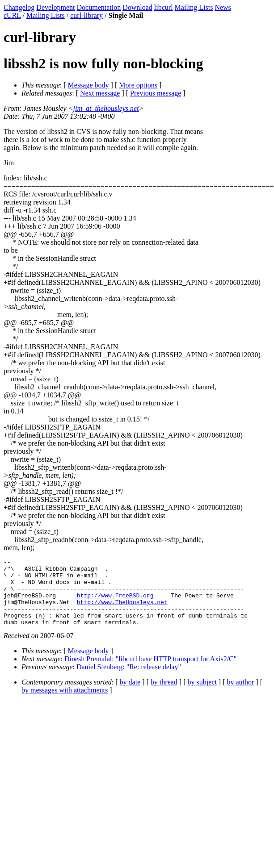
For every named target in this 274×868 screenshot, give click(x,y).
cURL (12, 15)
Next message (100, 93)
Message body (89, 85)
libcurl (164, 7)
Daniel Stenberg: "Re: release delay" (129, 680)
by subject (202, 695)
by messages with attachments (65, 703)
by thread (164, 695)
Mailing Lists (194, 7)
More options (138, 85)
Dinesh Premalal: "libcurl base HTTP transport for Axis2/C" (150, 672)
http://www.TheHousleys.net (122, 611)
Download (137, 7)
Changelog (19, 7)
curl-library (86, 15)
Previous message (156, 93)
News (223, 7)
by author (240, 695)
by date (130, 695)
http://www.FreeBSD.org (115, 603)
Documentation (99, 7)
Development (55, 7)
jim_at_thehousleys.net (106, 108)
